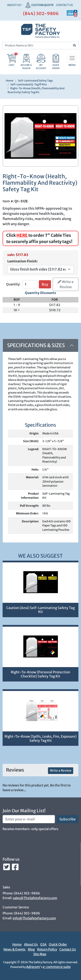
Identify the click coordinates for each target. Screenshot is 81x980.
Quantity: (13, 284)
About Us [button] (14, 5)
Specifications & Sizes (36, 345)
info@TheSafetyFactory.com (34, 918)
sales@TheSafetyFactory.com (35, 898)
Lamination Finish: (23, 261)
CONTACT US (64, 5)
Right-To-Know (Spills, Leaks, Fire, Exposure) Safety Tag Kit (40, 738)
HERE (22, 235)
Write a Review (66, 284)
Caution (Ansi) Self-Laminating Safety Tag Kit (40, 610)
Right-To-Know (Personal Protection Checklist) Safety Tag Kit (40, 674)
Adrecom (33, 967)
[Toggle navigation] (72, 58)
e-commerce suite (57, 967)
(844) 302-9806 (41, 13)
